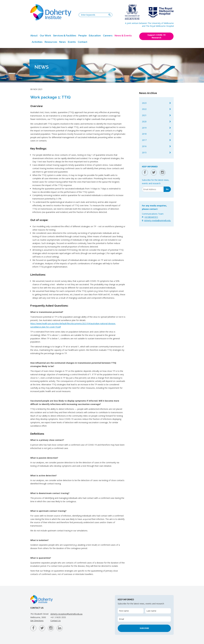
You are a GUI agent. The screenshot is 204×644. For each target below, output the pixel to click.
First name (124, 611)
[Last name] (158, 611)
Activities (37, 42)
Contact (83, 42)
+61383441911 (151, 217)
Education (95, 36)
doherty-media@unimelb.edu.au (159, 220)
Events (72, 42)
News (62, 42)
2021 (144, 115)
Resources (51, 42)
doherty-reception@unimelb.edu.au (66, 614)
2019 (144, 128)
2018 (144, 134)
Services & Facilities (65, 36)
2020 (144, 122)
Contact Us (56, 621)
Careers (108, 36)
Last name (151, 611)
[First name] (131, 611)
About (34, 36)
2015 (144, 153)
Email (121, 619)
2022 (144, 109)
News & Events (123, 36)
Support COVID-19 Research (156, 36)
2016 (144, 146)
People (83, 36)
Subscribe (144, 628)
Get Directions (37, 621)
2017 (144, 140)
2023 (144, 103)
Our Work (45, 36)
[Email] (153, 189)
